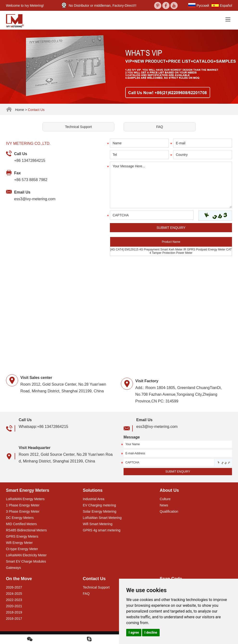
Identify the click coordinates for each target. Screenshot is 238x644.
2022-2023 (14, 600)
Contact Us (36, 110)
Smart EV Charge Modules (26, 561)
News (164, 505)
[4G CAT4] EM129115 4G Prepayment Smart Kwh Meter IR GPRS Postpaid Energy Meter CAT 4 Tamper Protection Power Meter (171, 251)
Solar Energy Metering (100, 511)
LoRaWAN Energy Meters (25, 499)
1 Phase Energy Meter (23, 505)
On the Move (19, 579)
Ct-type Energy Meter (22, 549)
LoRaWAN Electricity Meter (26, 555)
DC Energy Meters (20, 518)
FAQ (160, 127)
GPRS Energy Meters (22, 536)
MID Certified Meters (21, 524)
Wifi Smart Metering (98, 524)
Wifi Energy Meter (19, 543)
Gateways (13, 568)
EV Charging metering (100, 505)
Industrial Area (94, 499)
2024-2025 (14, 594)
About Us (169, 490)
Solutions (93, 490)
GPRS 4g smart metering (102, 530)
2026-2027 (14, 587)
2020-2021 (14, 606)
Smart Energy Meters (28, 490)
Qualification (169, 511)
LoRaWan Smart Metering (102, 518)
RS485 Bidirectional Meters (26, 530)
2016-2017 (14, 619)
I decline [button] (151, 632)
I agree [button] (134, 632)
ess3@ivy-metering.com (35, 199)
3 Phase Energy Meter (23, 511)
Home (20, 110)
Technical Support (78, 127)
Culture (165, 499)
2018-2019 (14, 612)
